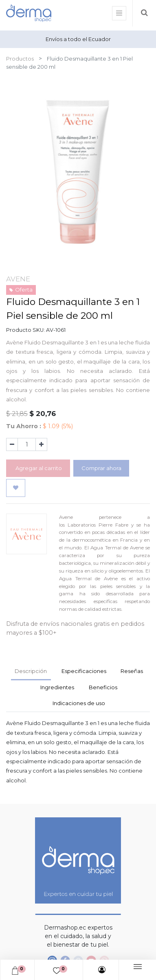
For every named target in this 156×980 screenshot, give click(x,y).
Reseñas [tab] (132, 671)
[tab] (57, 688)
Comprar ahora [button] (101, 468)
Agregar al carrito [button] (38, 468)
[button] (16, 488)
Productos (20, 59)
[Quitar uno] (12, 444)
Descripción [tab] (31, 671)
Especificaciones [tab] (84, 671)
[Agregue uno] (41, 444)
